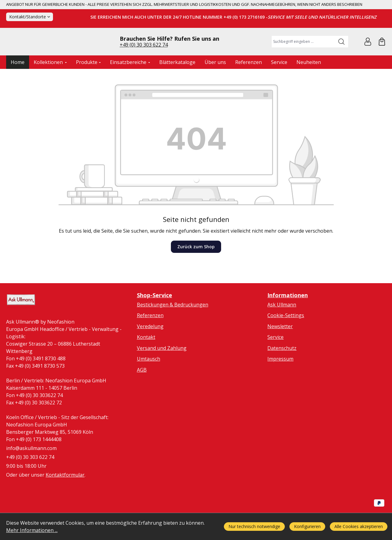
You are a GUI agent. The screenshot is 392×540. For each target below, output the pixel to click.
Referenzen (150, 341)
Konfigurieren (307, 526)
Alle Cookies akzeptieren (359, 526)
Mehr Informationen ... (32, 530)
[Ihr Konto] (368, 54)
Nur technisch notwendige (254, 526)
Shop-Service (155, 321)
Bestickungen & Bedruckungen (173, 330)
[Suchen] (342, 54)
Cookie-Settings (286, 341)
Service (275, 363)
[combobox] (303, 54)
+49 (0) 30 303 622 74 (144, 57)
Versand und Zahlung (162, 373)
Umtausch (149, 384)
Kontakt (146, 363)
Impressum (280, 384)
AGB (142, 395)
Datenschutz (282, 373)
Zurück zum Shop (196, 272)
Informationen (288, 321)
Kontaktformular (65, 502)
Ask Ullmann (282, 330)
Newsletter (280, 352)
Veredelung (150, 352)
